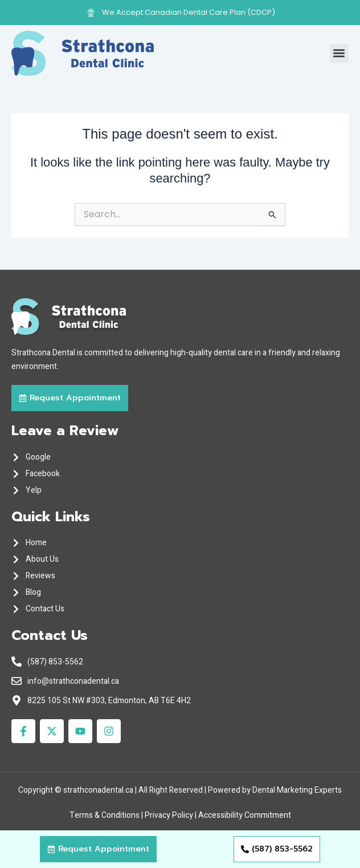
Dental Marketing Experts (297, 790)
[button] (339, 53)
